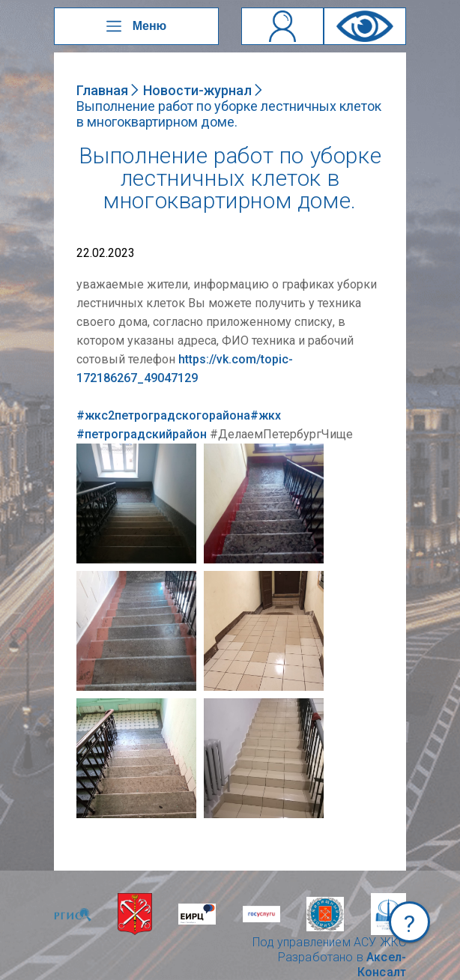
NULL (91, 451)
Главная (102, 90)
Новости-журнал (197, 90)
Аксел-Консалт (382, 965)
